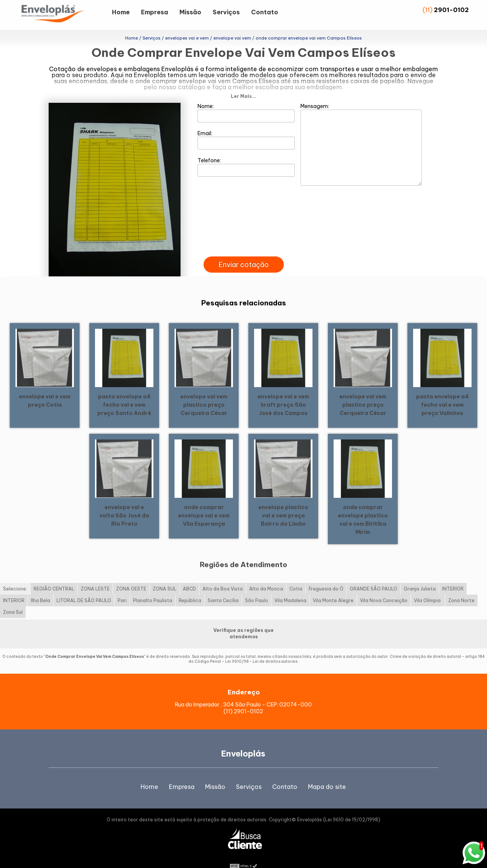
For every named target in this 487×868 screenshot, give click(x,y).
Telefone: (246, 155)
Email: (246, 128)
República (190, 588)
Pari (122, 588)
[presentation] (244, 236)
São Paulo (257, 588)
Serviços (226, 12)
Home (121, 12)
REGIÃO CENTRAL (54, 577)
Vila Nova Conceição (384, 588)
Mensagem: (361, 132)
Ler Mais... (244, 84)
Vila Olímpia (428, 588)
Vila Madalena (290, 588)
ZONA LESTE (95, 577)
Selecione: (15, 577)
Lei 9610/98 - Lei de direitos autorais (261, 649)
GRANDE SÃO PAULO (374, 577)
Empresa (155, 12)
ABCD (189, 577)
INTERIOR (453, 577)
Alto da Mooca (266, 577)
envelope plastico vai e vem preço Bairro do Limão (283, 503)
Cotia (296, 577)
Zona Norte (461, 588)
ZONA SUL (165, 577)
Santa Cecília (223, 588)
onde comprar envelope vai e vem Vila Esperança (204, 503)
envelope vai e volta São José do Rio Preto (124, 503)
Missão (190, 12)
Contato (265, 12)
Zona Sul (13, 600)
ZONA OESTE (131, 577)
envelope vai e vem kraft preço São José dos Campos (283, 392)
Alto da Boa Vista (223, 577)
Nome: (246, 101)
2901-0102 (451, 10)
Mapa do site (327, 775)
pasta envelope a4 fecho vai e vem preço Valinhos (443, 392)
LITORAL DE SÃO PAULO (84, 588)
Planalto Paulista (153, 588)
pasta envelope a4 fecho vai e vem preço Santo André (124, 392)
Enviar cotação (244, 252)
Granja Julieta (420, 577)
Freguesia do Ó (326, 577)
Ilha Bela (41, 588)
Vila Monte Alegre (333, 588)
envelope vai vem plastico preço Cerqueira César (204, 392)
